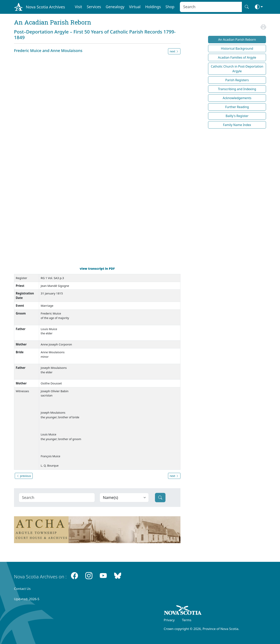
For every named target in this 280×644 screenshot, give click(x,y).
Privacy (169, 620)
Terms (187, 620)
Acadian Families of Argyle (237, 57)
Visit (79, 7)
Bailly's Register (237, 116)
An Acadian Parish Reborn (237, 40)
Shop (170, 7)
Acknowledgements (237, 98)
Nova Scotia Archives (45, 7)
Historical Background (237, 48)
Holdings (153, 7)
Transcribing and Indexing (237, 89)
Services (94, 7)
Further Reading (237, 107)
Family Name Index (237, 125)
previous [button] (24, 476)
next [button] (174, 51)
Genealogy (115, 7)
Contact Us (22, 589)
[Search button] (247, 7)
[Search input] (211, 7)
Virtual (135, 7)
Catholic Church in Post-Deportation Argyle (237, 69)
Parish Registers (237, 80)
